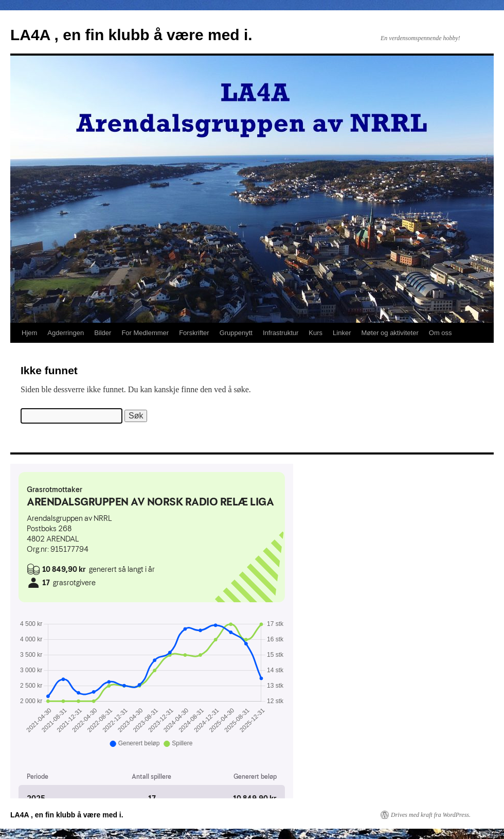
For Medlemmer (145, 333)
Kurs (316, 333)
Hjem (29, 333)
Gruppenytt (236, 333)
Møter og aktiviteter (390, 333)
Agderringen (66, 333)
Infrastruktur (281, 333)
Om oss (440, 333)
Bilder (103, 333)
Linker (342, 333)
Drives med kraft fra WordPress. (431, 815)
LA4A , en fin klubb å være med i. (131, 35)
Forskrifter (194, 333)
